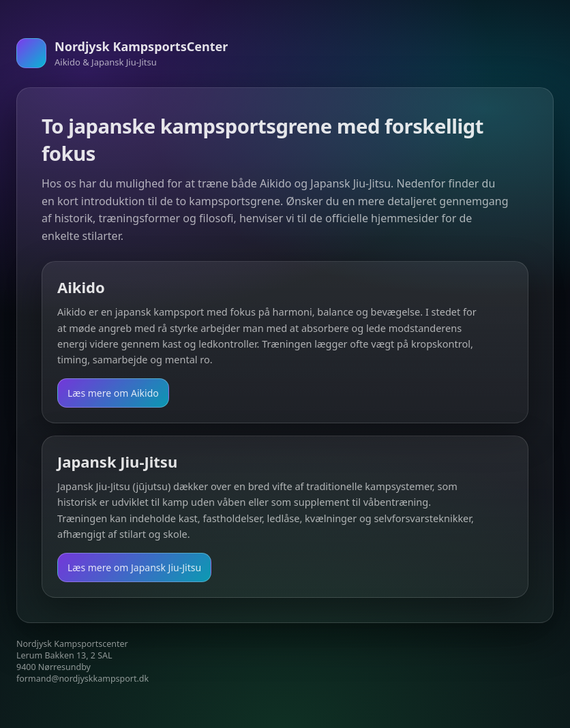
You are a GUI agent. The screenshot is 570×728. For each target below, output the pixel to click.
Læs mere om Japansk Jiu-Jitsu (134, 567)
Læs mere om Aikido (113, 393)
